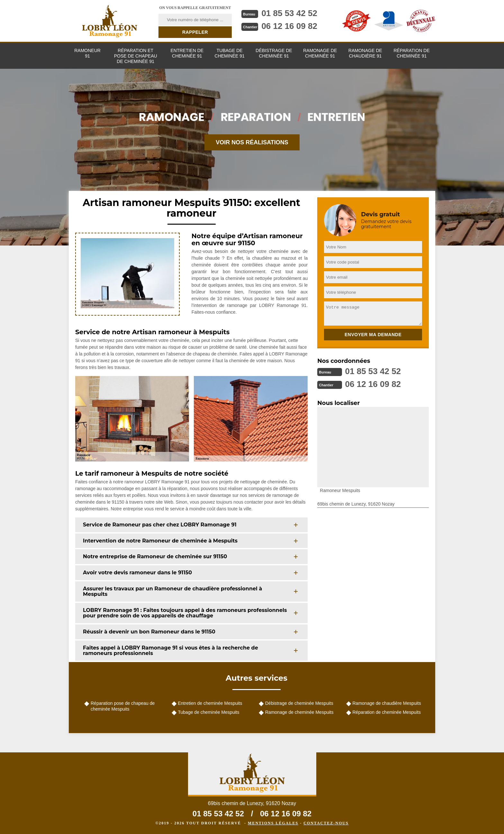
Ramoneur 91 (87, 53)
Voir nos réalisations (252, 142)
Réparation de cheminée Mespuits (387, 712)
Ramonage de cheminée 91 (320, 53)
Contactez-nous (326, 823)
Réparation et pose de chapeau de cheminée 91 (136, 56)
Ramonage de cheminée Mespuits (299, 712)
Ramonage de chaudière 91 (365, 53)
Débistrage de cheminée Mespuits (299, 703)
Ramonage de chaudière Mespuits (387, 703)
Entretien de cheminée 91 (187, 53)
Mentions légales (273, 823)
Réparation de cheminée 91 (411, 53)
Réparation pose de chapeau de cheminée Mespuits (123, 706)
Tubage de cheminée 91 (230, 53)
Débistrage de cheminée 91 (274, 53)
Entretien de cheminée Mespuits (210, 703)
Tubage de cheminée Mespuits (209, 712)
